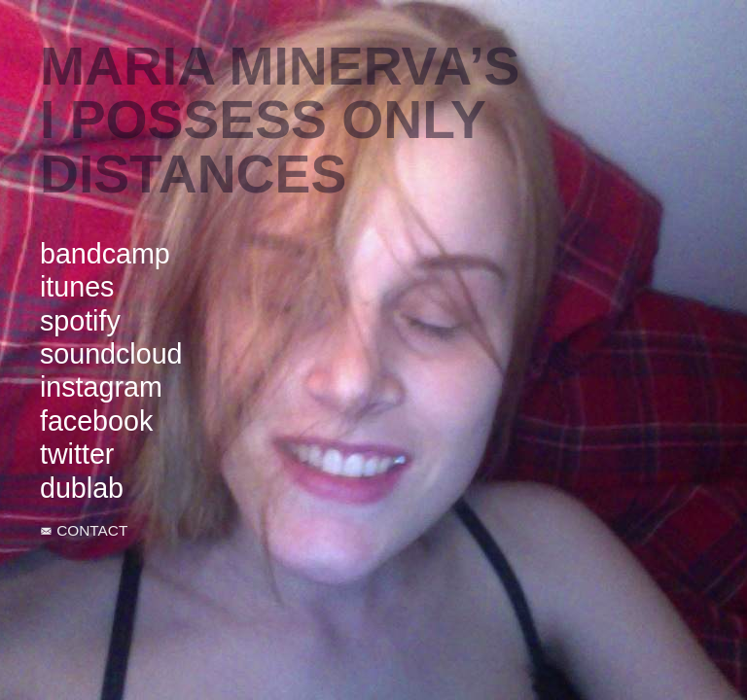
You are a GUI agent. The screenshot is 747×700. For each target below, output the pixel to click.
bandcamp (105, 254)
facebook (96, 421)
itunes (77, 287)
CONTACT (92, 530)
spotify (80, 321)
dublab (82, 488)
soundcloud (111, 354)
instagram (101, 387)
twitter (77, 454)
